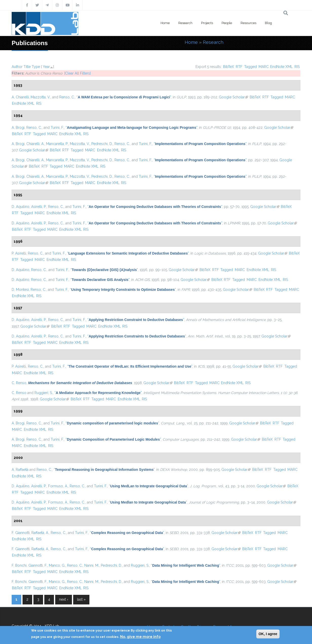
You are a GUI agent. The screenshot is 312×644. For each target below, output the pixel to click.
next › (64, 599)
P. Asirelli (19, 253)
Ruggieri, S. (44, 393)
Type (36, 67)
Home (165, 23)
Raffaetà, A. (40, 533)
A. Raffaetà (20, 470)
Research (185, 23)
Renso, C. (67, 97)
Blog (268, 23)
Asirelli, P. (39, 207)
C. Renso (19, 383)
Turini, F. (57, 128)
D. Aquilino (21, 207)
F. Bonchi (19, 565)
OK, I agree (268, 634)
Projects (207, 23)
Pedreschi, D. (102, 144)
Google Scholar (233, 97)
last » (81, 599)
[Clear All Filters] (77, 73)
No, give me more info (140, 637)
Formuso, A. (58, 486)
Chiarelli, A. (35, 144)
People (227, 23)
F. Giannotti (21, 533)
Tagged (250, 67)
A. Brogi (18, 128)
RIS (297, 67)
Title (27, 67)
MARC (264, 67)
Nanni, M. (92, 565)
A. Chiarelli (20, 97)
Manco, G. (57, 565)
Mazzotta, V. (41, 97)
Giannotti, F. (38, 565)
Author (17, 67)
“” (124, 97)
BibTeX (229, 67)
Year (46, 67)
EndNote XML (281, 67)
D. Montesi (20, 290)
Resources (248, 23)
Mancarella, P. (57, 144)
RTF (239, 67)
